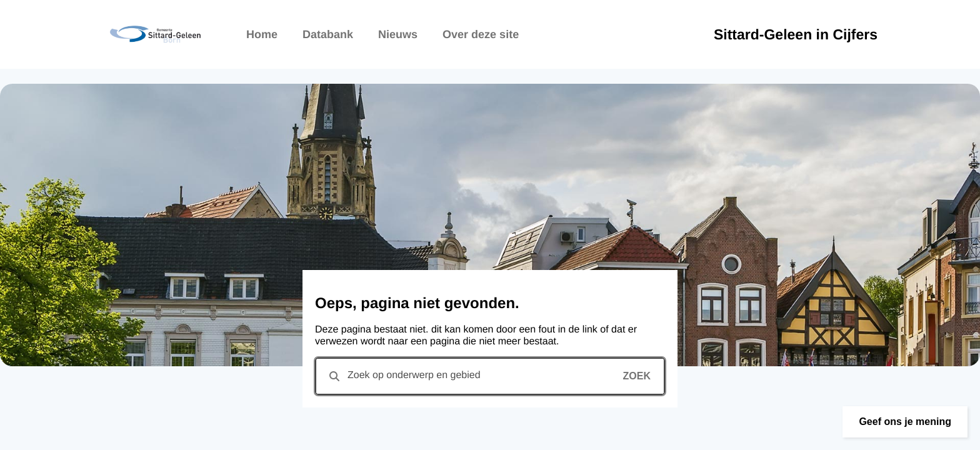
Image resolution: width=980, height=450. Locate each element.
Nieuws (398, 34)
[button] (905, 422)
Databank (328, 34)
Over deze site (481, 34)
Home (262, 34)
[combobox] (490, 376)
